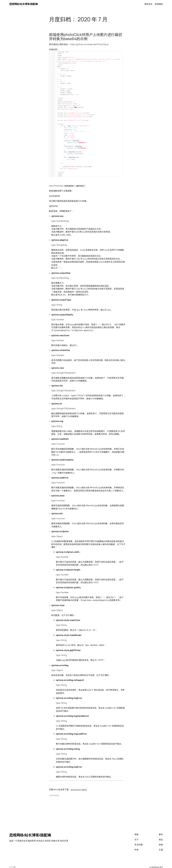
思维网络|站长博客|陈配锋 (24, 4)
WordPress (156, 861)
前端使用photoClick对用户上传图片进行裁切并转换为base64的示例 (86, 37)
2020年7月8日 (54, 790)
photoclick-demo (79, 784)
